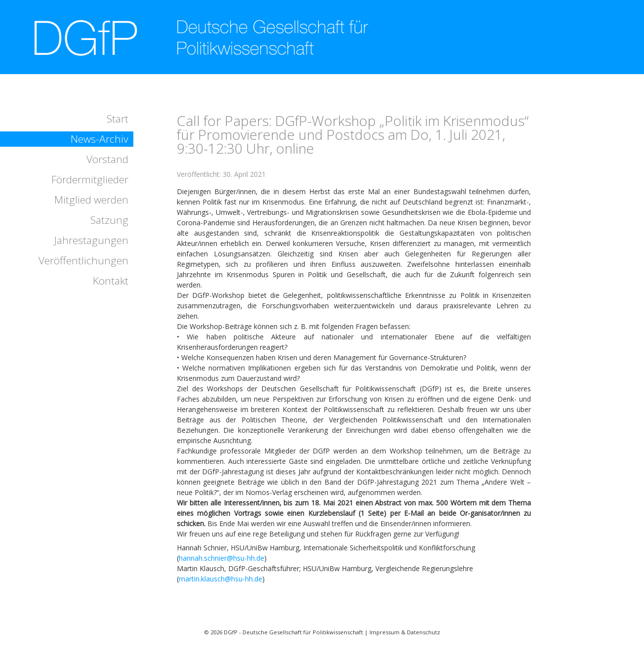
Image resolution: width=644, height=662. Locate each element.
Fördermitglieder (90, 179)
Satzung (109, 220)
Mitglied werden (91, 200)
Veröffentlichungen (83, 260)
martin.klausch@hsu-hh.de (221, 579)
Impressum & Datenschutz (405, 632)
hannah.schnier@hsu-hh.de (221, 558)
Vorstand (107, 159)
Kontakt (111, 281)
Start (118, 119)
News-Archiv (100, 139)
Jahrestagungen (91, 240)
